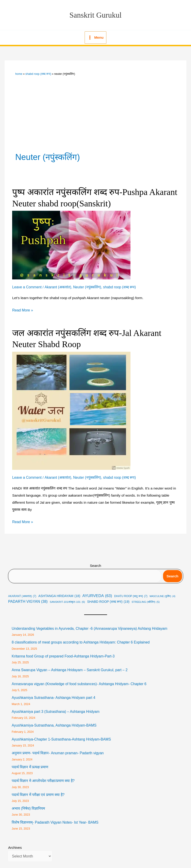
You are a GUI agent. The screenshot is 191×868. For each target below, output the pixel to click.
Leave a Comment (27, 285)
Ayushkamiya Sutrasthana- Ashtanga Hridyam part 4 (53, 694)
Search (95, 563)
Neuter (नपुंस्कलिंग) (86, 285)
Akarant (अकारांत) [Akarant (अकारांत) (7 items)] (22, 593)
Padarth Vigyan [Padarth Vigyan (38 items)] (28, 599)
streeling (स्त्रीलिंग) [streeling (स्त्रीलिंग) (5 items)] (146, 599)
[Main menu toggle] (95, 37)
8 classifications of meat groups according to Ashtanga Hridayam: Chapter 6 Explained (80, 639)
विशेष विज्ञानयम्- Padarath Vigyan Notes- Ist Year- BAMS (55, 818)
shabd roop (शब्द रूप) (37, 73)
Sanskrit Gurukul (95, 15)
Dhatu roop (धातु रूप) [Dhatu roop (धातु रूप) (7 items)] (131, 593)
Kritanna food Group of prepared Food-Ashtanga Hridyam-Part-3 (62, 653)
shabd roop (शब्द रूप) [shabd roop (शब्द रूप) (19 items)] (108, 599)
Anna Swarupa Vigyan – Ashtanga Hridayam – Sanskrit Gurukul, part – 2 (69, 667)
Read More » (22, 308)
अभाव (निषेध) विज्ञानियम (28, 804)
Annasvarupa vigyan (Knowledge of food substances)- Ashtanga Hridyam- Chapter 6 (78, 680)
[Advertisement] (96, 109)
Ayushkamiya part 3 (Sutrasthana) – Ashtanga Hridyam (55, 708)
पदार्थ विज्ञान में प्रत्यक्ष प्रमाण (30, 763)
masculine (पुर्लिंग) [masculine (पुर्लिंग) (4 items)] (162, 593)
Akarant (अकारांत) (57, 285)
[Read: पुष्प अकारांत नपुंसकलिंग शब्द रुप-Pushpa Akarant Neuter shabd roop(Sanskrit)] (71, 243)
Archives (15, 843)
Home (19, 73)
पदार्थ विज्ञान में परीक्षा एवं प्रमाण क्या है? (38, 790)
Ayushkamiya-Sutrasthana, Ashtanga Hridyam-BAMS (54, 722)
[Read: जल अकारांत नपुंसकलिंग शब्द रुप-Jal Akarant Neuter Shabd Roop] (71, 408)
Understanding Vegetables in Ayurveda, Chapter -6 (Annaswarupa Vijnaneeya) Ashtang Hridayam (89, 626)
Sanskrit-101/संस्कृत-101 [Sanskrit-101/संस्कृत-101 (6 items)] (67, 599)
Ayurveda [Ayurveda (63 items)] (97, 593)
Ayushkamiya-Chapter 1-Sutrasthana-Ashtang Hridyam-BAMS (61, 735)
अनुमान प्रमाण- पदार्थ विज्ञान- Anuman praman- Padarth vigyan (57, 749)
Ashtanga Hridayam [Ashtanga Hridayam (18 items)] (59, 593)
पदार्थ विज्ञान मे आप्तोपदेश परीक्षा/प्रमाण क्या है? (43, 777)
